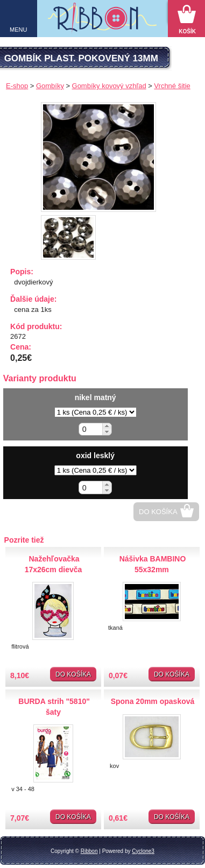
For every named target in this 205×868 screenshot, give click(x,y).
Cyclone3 (143, 851)
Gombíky (50, 86)
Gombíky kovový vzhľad (109, 86)
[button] (107, 426)
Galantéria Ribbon (102, 21)
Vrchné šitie (172, 86)
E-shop (17, 86)
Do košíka (158, 512)
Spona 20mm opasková (153, 701)
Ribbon (89, 851)
